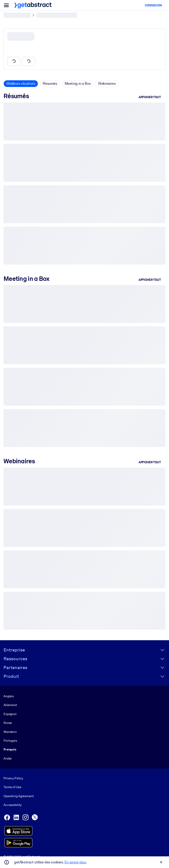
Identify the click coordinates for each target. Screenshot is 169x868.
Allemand (10, 705)
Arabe (8, 758)
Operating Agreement (19, 796)
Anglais (9, 696)
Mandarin (10, 732)
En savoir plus (75, 862)
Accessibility (13, 805)
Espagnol (10, 714)
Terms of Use (12, 787)
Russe (8, 723)
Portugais (10, 741)
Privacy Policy (13, 778)
